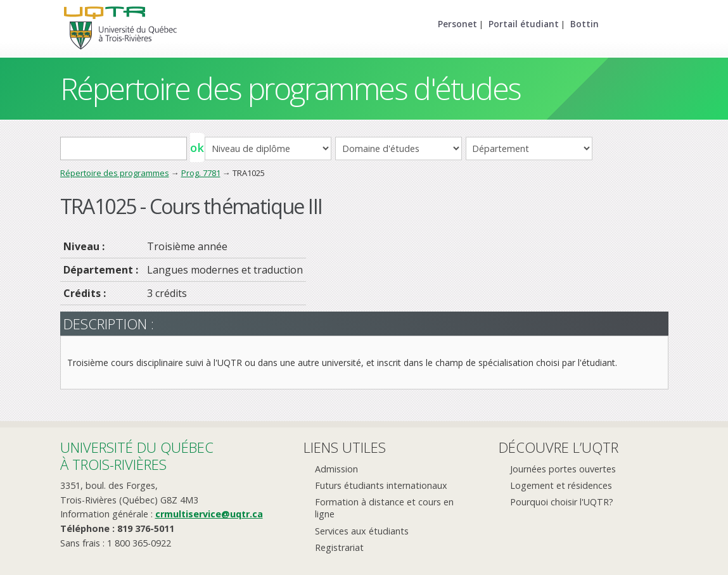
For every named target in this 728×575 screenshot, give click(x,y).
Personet (457, 24)
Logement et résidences (561, 485)
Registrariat (339, 547)
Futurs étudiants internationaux (381, 485)
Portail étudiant (524, 24)
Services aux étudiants (362, 531)
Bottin (584, 24)
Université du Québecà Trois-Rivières (137, 456)
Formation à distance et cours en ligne (384, 508)
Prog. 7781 (201, 173)
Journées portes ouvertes (563, 469)
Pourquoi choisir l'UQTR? (562, 502)
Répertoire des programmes (115, 173)
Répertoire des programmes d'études (291, 88)
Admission (336, 469)
